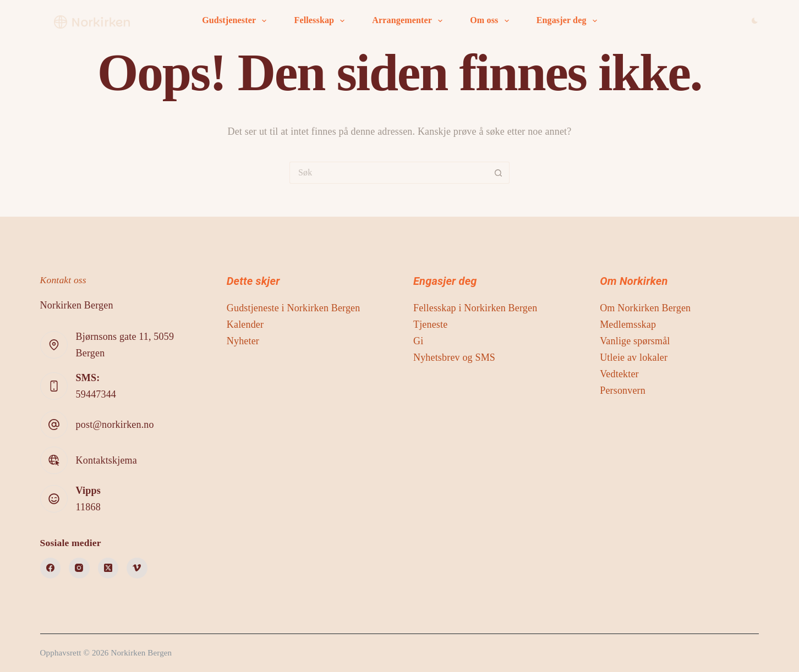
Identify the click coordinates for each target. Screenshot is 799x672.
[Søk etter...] (388, 173)
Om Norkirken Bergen (645, 308)
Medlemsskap (628, 324)
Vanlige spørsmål (635, 341)
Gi (418, 341)
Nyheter (243, 341)
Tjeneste (430, 324)
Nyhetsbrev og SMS (454, 357)
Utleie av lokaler (634, 357)
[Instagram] (79, 568)
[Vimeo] (137, 568)
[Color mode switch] (755, 21)
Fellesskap (321, 21)
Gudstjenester (236, 21)
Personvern (623, 390)
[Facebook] (51, 568)
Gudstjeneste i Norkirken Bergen (294, 308)
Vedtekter (619, 374)
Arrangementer (409, 21)
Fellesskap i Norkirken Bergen (475, 308)
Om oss (491, 21)
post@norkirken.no (115, 425)
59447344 (96, 394)
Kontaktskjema (106, 460)
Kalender (245, 324)
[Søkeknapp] (499, 173)
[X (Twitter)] (108, 568)
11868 (88, 507)
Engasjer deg (569, 21)
